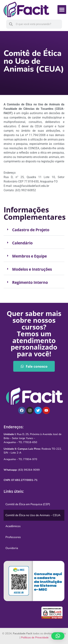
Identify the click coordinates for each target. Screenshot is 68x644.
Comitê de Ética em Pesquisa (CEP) (28, 504)
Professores (13, 537)
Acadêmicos (13, 526)
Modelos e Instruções (32, 269)
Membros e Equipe (29, 256)
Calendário (22, 243)
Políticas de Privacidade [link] (35, 637)
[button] (62, 9)
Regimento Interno (30, 282)
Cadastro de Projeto (31, 230)
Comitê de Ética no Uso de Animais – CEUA (33, 515)
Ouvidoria (12, 548)
